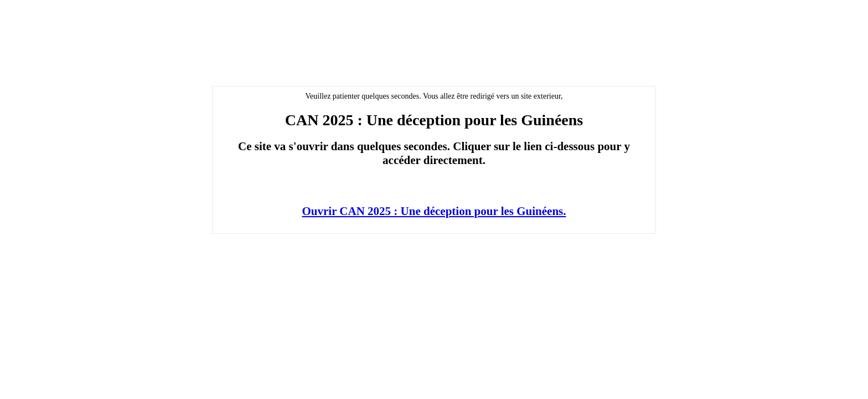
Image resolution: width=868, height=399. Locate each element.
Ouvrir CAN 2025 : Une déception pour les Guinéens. (434, 211)
